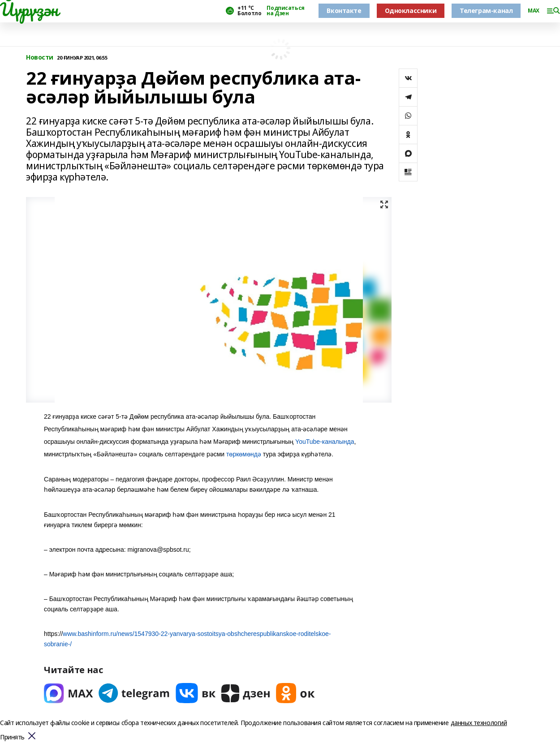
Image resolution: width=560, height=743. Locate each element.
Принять (12, 737)
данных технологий (479, 723)
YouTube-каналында (325, 442)
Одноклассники (411, 11)
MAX (534, 11)
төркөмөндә (244, 454)
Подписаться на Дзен (285, 11)
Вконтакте (344, 11)
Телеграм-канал (486, 11)
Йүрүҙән (29, 9)
